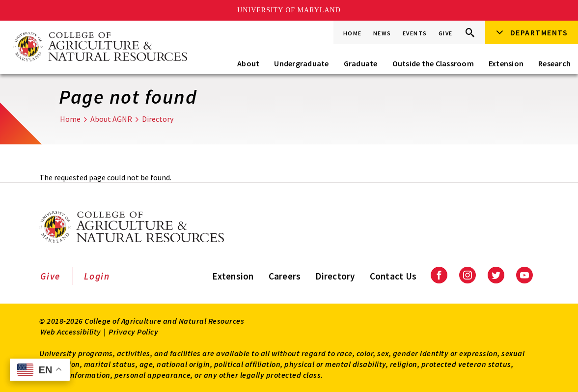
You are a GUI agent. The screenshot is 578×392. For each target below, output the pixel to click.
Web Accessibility (71, 332)
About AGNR (111, 119)
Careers (285, 276)
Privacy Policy (133, 332)
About (248, 63)
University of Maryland (289, 10)
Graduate (361, 63)
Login (97, 276)
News (382, 33)
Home (353, 33)
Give (446, 33)
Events (415, 33)
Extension (506, 63)
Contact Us (393, 276)
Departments (539, 32)
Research (554, 63)
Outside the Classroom (433, 63)
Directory (158, 119)
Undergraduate (301, 63)
